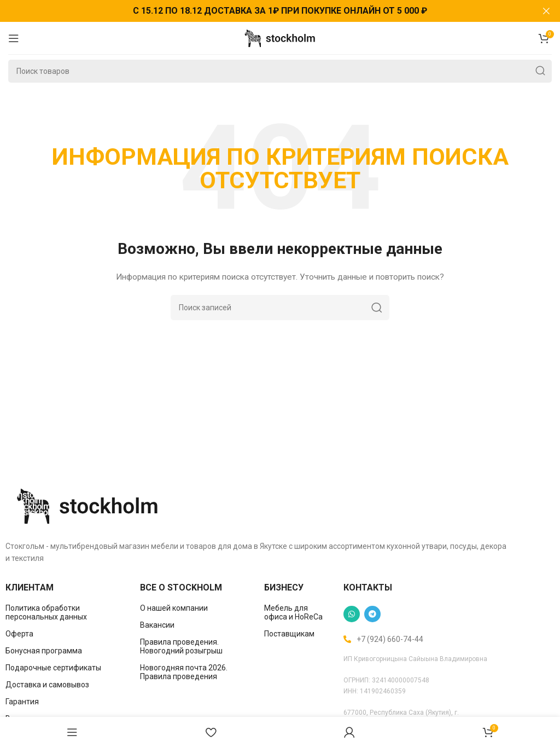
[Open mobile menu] (14, 38)
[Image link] (87, 505)
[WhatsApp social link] (352, 614)
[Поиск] (280, 71)
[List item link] (65, 612)
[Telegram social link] (372, 614)
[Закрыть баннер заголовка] (546, 11)
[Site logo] (280, 37)
